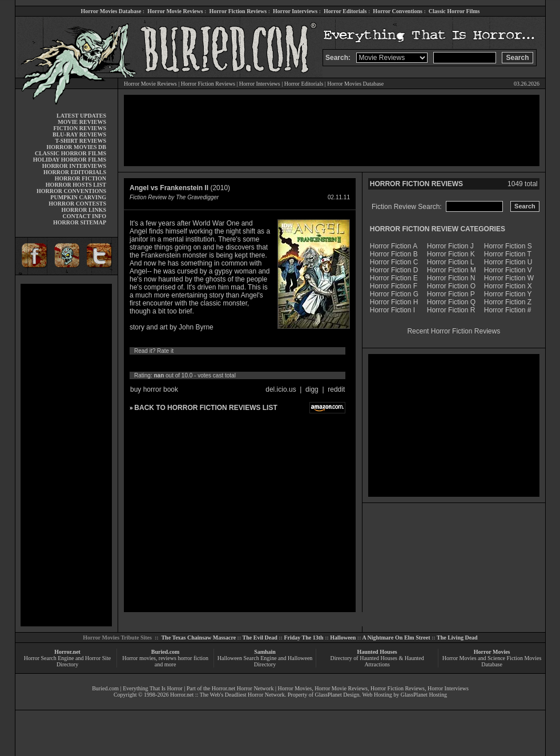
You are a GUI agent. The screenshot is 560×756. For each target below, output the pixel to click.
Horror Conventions (398, 11)
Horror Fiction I (392, 310)
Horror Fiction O (451, 286)
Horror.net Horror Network (243, 688)
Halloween (343, 638)
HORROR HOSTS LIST (76, 185)
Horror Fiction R (451, 310)
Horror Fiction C (394, 262)
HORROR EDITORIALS (75, 172)
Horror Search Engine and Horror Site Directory (67, 661)
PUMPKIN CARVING (78, 197)
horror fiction (193, 658)
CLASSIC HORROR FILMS (70, 153)
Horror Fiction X (508, 286)
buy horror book (154, 389)
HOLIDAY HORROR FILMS (70, 160)
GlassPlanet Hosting (424, 695)
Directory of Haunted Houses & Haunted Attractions (377, 661)
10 (241, 363)
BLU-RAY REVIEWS (79, 134)
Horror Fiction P (451, 294)
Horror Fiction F (394, 286)
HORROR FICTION (80, 178)
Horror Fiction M (452, 270)
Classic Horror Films (454, 11)
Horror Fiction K (451, 254)
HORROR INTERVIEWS (74, 166)
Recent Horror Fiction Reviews (454, 331)
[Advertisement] (66, 455)
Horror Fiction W (509, 278)
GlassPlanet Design (337, 695)
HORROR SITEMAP (80, 222)
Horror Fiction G (394, 294)
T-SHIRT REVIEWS (81, 141)
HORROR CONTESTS (77, 204)
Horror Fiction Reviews (238, 11)
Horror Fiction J (450, 246)
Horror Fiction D (394, 270)
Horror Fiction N (451, 278)
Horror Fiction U (508, 262)
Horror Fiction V (508, 270)
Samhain (265, 652)
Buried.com (166, 652)
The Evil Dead (260, 638)
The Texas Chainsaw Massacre (198, 638)
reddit (336, 389)
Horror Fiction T (508, 254)
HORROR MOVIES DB (76, 147)
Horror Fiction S (508, 246)
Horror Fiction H (394, 302)
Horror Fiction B (394, 254)
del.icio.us (281, 389)
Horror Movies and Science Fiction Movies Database (492, 661)
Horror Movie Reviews (175, 11)
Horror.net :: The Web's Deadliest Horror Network (227, 695)
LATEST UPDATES (81, 116)
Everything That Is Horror (153, 688)
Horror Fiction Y (508, 294)
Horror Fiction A (394, 246)
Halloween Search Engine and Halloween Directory (265, 661)
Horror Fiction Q (451, 302)
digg (312, 389)
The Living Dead (457, 638)
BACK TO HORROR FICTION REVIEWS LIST (206, 408)
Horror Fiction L (451, 262)
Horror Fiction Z (508, 302)
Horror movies (139, 658)
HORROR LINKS (84, 210)
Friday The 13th (303, 638)
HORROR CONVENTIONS (71, 191)
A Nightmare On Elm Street (396, 638)
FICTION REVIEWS (80, 128)
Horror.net (67, 652)
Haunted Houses (377, 652)
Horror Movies (492, 652)
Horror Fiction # (508, 310)
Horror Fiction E (394, 278)
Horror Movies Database (111, 11)
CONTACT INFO (84, 216)
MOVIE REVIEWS (82, 122)
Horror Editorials (345, 11)
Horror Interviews (295, 11)
